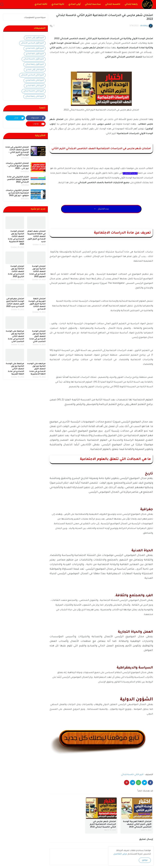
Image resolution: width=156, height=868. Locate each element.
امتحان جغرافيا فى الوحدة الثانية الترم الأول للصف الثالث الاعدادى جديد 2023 (15, 303)
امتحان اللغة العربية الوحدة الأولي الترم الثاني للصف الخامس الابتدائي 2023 (137, 827)
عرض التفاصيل (120, 854)
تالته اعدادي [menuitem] (41, 4)
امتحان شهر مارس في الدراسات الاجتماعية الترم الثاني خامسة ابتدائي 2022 (103, 827)
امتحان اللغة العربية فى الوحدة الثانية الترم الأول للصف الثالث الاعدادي (37, 304)
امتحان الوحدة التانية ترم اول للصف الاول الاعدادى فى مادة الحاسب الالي (37, 337)
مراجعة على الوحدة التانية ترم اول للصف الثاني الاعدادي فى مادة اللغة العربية (15, 369)
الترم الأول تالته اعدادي (35, 49)
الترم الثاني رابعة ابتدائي (35, 97)
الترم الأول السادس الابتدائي (32, 43)
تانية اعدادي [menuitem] (58, 4)
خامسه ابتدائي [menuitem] (113, 4)
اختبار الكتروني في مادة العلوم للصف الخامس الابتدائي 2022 (18, 180)
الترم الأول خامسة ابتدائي (34, 59)
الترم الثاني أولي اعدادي (35, 70)
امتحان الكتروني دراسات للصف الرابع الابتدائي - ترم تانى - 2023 (17, 166)
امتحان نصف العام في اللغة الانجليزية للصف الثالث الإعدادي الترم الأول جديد (36, 237)
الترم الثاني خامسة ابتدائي (132, 778)
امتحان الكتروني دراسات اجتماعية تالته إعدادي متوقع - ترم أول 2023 (17, 193)
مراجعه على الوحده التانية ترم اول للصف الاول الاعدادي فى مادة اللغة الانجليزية (36, 369)
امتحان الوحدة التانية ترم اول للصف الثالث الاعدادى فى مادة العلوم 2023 (37, 272)
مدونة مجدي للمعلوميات (35, 18)
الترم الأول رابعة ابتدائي (35, 65)
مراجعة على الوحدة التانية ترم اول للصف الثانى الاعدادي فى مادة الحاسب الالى (15, 337)
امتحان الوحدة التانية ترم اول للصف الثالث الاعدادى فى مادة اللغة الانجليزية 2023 (16, 238)
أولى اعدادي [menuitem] (74, 4)
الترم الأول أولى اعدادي (35, 38)
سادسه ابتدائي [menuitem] (93, 4)
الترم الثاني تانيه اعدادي (35, 86)
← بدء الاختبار (101, 211)
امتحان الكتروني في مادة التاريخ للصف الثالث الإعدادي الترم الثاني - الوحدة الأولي (17, 151)
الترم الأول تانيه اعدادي (35, 54)
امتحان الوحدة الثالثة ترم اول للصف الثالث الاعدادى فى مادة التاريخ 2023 (16, 272)
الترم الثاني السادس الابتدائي (32, 75)
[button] (2, 4)
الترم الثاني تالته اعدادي (35, 81)
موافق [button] (145, 860)
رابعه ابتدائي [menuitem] (131, 4)
